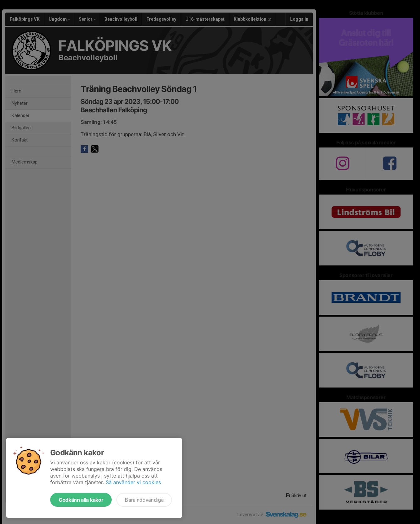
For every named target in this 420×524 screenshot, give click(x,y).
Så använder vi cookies (133, 482)
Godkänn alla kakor (81, 500)
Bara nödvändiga (144, 500)
